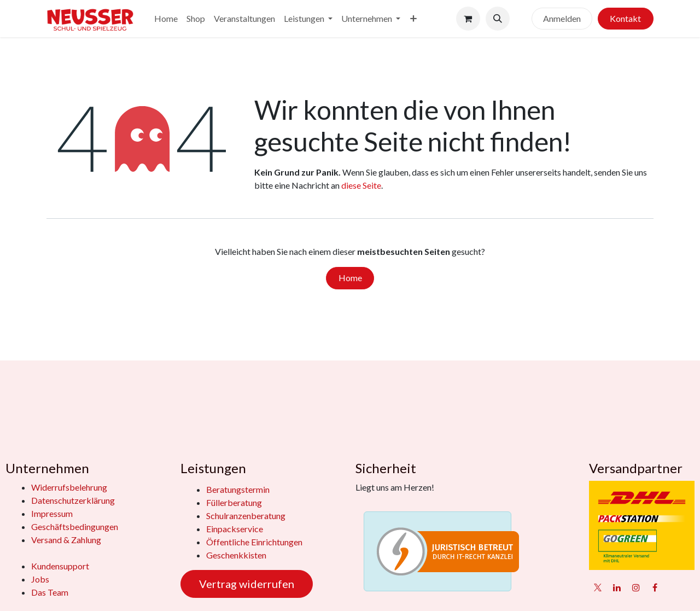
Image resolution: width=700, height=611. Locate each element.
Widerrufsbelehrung (69, 487)
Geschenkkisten (236, 555)
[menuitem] (166, 19)
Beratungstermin (238, 489)
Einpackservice (235, 529)
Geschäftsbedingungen (75, 526)
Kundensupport (60, 566)
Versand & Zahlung (66, 540)
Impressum (52, 513)
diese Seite (361, 185)
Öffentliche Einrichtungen (254, 542)
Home (350, 278)
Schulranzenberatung (246, 516)
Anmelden (562, 18)
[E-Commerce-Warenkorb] (468, 19)
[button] (498, 19)
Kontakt (625, 18)
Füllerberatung (234, 502)
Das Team (50, 592)
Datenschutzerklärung (73, 500)
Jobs (40, 579)
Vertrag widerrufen (247, 584)
